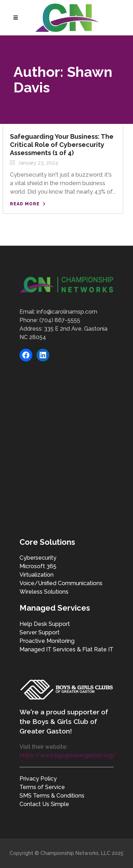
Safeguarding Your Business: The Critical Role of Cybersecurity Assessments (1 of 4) (62, 145)
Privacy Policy (38, 779)
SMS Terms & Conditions (52, 796)
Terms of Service (42, 787)
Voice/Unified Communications (61, 583)
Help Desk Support (45, 624)
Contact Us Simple (44, 804)
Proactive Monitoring (47, 641)
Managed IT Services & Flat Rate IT (66, 649)
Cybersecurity (38, 558)
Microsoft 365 (38, 566)
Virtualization (37, 575)
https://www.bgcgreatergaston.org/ (68, 755)
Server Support (40, 632)
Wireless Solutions (44, 592)
